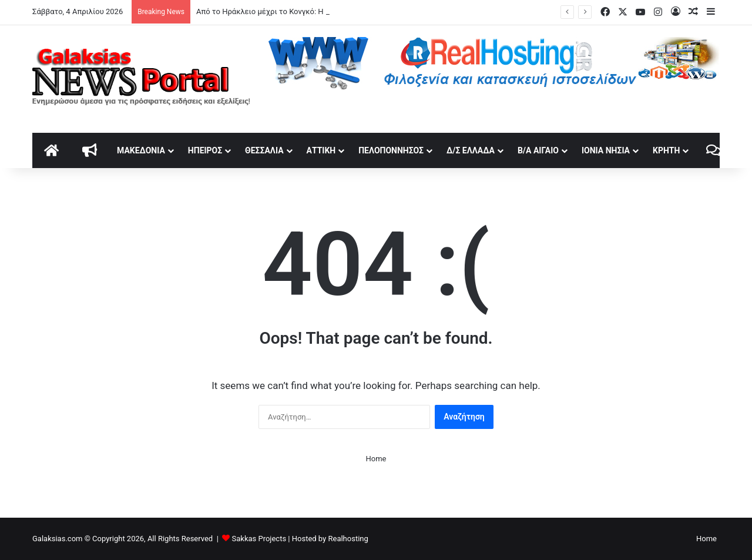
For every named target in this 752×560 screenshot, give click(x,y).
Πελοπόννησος (391, 150)
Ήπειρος (205, 150)
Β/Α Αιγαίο (538, 150)
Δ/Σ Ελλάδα (471, 150)
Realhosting (348, 539)
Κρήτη (666, 150)
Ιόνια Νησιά (606, 150)
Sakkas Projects (259, 539)
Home (376, 459)
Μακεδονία (141, 150)
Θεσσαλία (264, 150)
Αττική (321, 150)
